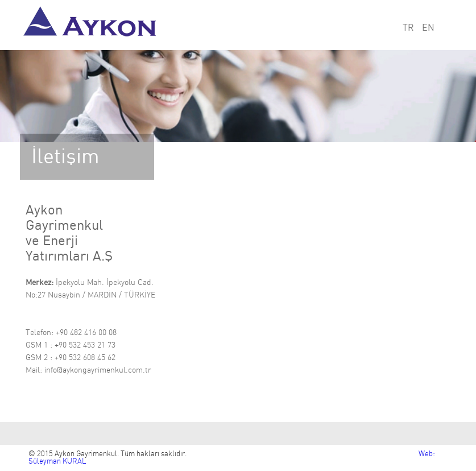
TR (408, 28)
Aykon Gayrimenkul (93, 25)
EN (428, 28)
